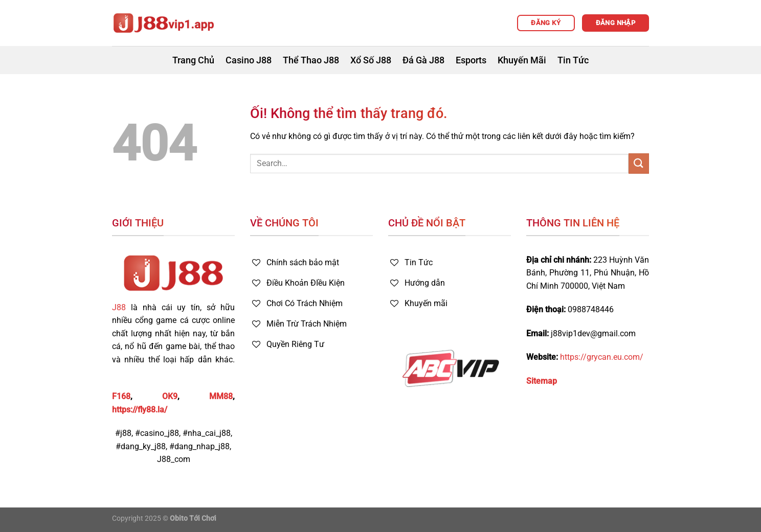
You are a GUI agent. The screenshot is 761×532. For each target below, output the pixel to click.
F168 (121, 396)
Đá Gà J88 (423, 60)
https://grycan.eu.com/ (602, 357)
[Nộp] (639, 163)
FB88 (121, 373)
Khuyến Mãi (522, 60)
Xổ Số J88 (371, 60)
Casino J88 (249, 60)
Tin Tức (573, 60)
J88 (119, 307)
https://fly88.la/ (140, 410)
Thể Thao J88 (311, 60)
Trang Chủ (193, 60)
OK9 (170, 396)
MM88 (221, 396)
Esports (471, 60)
